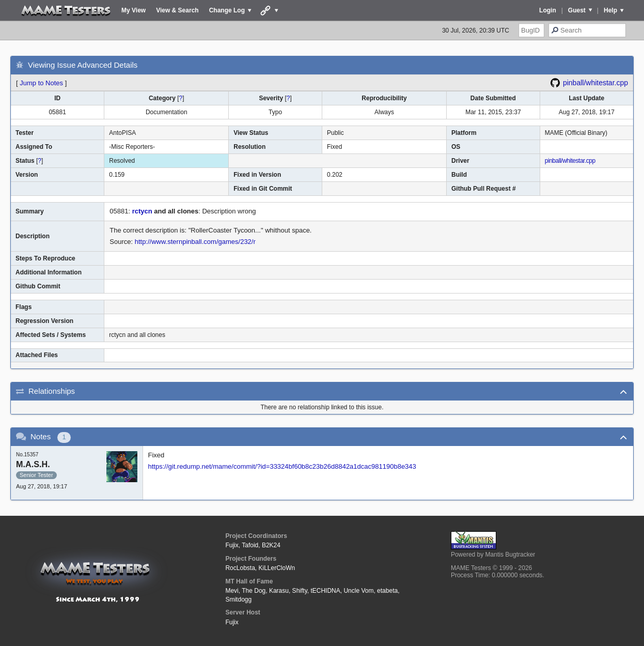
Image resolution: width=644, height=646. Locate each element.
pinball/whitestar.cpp (595, 83)
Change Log (227, 10)
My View (133, 10)
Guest (577, 10)
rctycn (142, 211)
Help (610, 10)
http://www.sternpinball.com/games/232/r (195, 242)
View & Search (177, 10)
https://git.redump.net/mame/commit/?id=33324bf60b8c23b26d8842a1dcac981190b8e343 (282, 466)
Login (548, 10)
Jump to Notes (41, 83)
